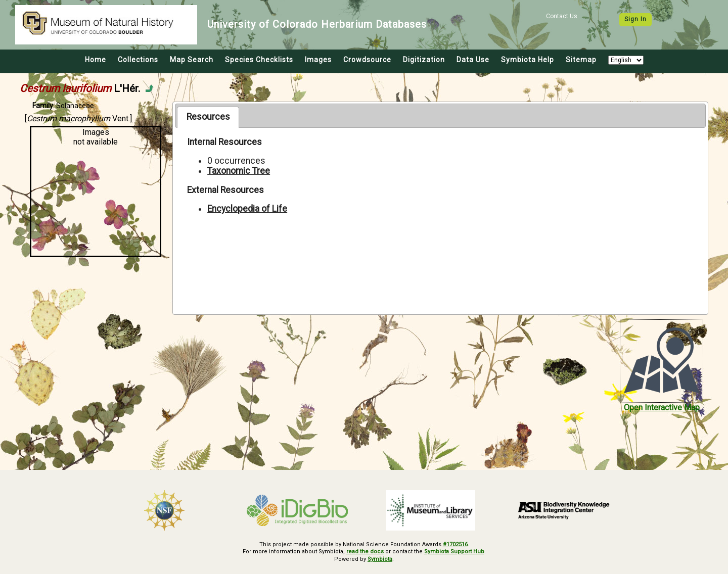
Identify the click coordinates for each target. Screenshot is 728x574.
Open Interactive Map (662, 408)
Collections (138, 60)
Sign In (635, 19)
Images (318, 60)
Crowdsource (367, 60)
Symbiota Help (528, 60)
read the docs (365, 552)
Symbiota (380, 559)
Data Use (473, 60)
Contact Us (562, 16)
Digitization (424, 60)
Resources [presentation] (208, 117)
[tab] (208, 117)
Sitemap (581, 60)
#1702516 (455, 544)
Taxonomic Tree (239, 171)
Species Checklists (259, 60)
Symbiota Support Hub (454, 552)
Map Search (192, 60)
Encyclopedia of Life (247, 209)
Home (96, 60)
